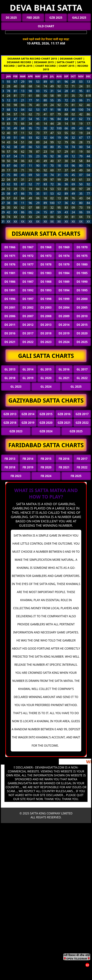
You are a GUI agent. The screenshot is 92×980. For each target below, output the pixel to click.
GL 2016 (64, 369)
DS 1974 (64, 256)
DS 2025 (11, 18)
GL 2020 (46, 378)
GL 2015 (46, 369)
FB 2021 (64, 467)
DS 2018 (46, 333)
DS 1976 (10, 264)
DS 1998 (46, 299)
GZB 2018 (10, 423)
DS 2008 (46, 316)
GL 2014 (28, 369)
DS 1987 (28, 282)
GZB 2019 (28, 423)
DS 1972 (28, 256)
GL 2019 (28, 378)
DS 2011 (10, 325)
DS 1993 (46, 290)
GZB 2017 (82, 414)
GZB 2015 (46, 414)
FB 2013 (10, 459)
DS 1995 (82, 290)
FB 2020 (46, 467)
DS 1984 (64, 273)
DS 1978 (46, 264)
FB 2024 (46, 476)
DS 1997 (28, 299)
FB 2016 (64, 459)
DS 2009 (64, 316)
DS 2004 (64, 307)
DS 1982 (28, 273)
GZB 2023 (16, 431)
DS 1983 (46, 273)
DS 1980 (82, 264)
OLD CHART (46, 26)
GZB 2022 (82, 423)
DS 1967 (28, 247)
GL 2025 (76, 387)
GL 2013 (10, 369)
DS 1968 (46, 247)
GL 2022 (82, 378)
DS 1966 (10, 247)
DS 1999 (64, 299)
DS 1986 (10, 282)
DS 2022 (28, 342)
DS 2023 (46, 342)
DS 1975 (82, 256)
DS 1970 (82, 247)
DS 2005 (82, 307)
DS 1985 (82, 273)
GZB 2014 (28, 414)
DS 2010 (82, 316)
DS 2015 (82, 325)
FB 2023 (16, 476)
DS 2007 (28, 316)
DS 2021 (10, 342)
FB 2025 (76, 476)
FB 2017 (82, 459)
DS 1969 (64, 247)
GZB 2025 (56, 18)
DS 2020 (82, 333)
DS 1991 (10, 290)
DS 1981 (10, 273)
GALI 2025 (79, 18)
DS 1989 (64, 282)
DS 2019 (64, 333)
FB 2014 (28, 459)
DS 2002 (28, 307)
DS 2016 (10, 333)
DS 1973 (46, 256)
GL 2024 (46, 387)
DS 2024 (64, 342)
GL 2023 (16, 387)
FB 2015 (46, 459)
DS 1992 (28, 290)
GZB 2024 (46, 431)
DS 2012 (28, 325)
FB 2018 (10, 467)
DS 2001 (10, 307)
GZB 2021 (64, 423)
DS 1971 (10, 256)
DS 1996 (10, 299)
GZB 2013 (10, 414)
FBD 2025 (33, 18)
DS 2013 (46, 325)
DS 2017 (28, 333)
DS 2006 (10, 316)
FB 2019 (28, 467)
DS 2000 (82, 299)
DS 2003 (46, 307)
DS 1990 (82, 282)
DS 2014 (64, 325)
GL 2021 (64, 378)
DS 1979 (64, 264)
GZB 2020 (46, 423)
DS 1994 (64, 290)
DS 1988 (46, 282)
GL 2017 (82, 369)
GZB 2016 (64, 414)
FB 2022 (82, 467)
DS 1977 (28, 264)
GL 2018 (10, 378)
